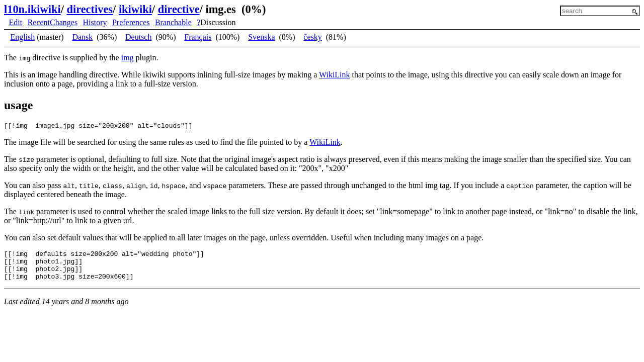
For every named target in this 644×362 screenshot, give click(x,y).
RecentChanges (53, 22)
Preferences (131, 22)
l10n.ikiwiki (32, 9)
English (22, 37)
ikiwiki (135, 9)
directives (90, 9)
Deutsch (138, 37)
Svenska (261, 37)
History (95, 22)
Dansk (82, 37)
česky (312, 37)
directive (179, 9)
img (128, 58)
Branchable (173, 22)
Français (198, 37)
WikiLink (335, 75)
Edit (16, 22)
